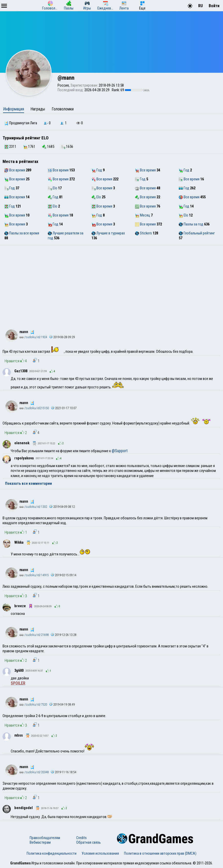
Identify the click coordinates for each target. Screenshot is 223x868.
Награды (38, 109)
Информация (14, 109)
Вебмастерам (40, 842)
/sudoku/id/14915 (34, 575)
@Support (120, 451)
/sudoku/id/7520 (33, 704)
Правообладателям (45, 838)
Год (97, 170)
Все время (15, 170)
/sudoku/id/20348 (34, 772)
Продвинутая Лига (21, 123)
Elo (53, 188)
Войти (214, 6)
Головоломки (63, 109)
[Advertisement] (111, 284)
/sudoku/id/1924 (33, 337)
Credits (81, 838)
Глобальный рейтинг (197, 233)
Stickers (143, 233)
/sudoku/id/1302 (33, 507)
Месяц (143, 215)
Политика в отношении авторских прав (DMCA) (160, 853)
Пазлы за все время (22, 233)
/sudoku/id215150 (34, 408)
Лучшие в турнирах (108, 233)
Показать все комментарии (29, 483)
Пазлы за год (191, 224)
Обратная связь (88, 842)
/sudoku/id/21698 (34, 635)
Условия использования (100, 853)
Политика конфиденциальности (52, 853)
